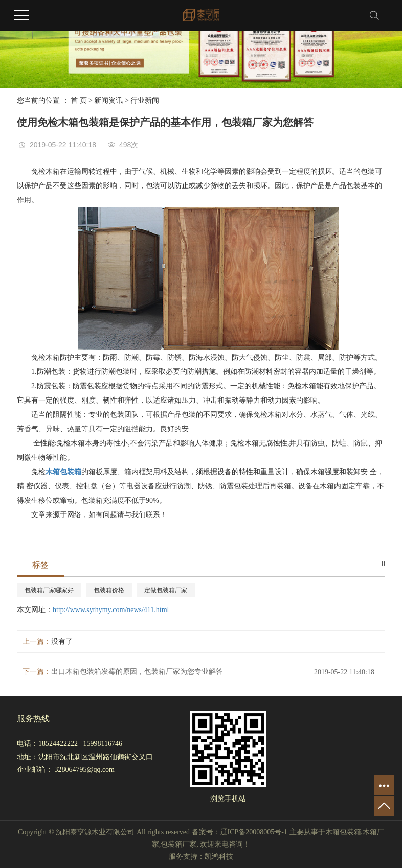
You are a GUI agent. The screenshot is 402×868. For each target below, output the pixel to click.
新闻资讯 (108, 100)
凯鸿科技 (219, 857)
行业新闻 (145, 100)
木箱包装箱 (343, 832)
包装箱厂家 (178, 844)
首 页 (79, 100)
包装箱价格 (109, 590)
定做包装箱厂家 (166, 590)
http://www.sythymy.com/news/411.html (111, 610)
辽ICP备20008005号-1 (254, 832)
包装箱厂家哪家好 (49, 590)
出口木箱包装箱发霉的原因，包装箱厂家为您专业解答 (137, 672)
